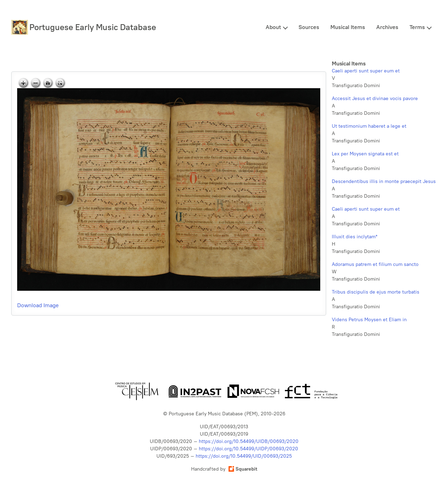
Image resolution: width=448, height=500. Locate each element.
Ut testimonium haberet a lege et (369, 126)
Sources (309, 27)
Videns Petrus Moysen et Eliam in (369, 320)
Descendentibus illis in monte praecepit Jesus (384, 181)
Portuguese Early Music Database (93, 27)
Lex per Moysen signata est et (365, 154)
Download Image (38, 305)
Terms (417, 27)
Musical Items (348, 27)
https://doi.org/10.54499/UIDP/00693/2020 (248, 449)
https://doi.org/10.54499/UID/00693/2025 (244, 456)
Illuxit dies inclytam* (355, 237)
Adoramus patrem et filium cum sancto (375, 264)
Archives (387, 27)
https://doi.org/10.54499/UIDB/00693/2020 (249, 441)
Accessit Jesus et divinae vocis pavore (375, 98)
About (273, 27)
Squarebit (243, 469)
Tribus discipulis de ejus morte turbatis (376, 292)
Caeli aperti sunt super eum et (366, 71)
